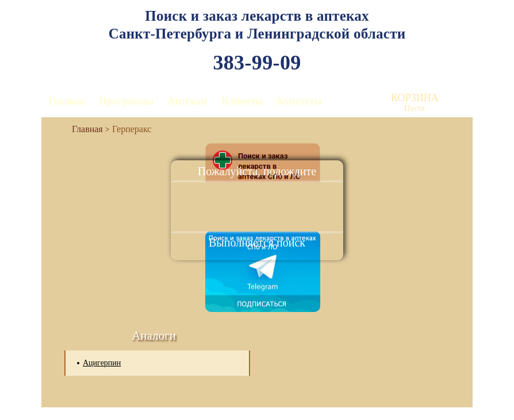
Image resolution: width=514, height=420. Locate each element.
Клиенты (242, 101)
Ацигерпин (102, 363)
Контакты (299, 101)
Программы (126, 101)
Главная (67, 101)
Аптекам (187, 101)
